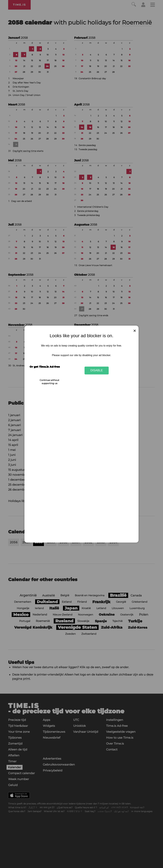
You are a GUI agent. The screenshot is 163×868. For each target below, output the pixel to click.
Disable (97, 370)
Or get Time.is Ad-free (45, 367)
